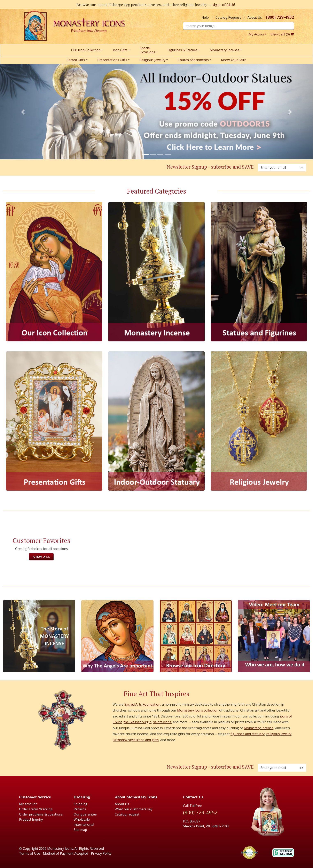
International (84, 825)
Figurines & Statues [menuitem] (182, 50)
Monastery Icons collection (198, 710)
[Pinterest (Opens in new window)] (78, 168)
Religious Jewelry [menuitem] (152, 60)
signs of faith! (224, 4)
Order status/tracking (36, 809)
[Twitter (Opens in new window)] (83, 168)
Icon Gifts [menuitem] (120, 50)
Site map (80, 830)
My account (28, 804)
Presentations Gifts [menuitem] (112, 60)
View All (41, 557)
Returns (80, 809)
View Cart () (282, 34)
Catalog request (127, 814)
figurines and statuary (248, 734)
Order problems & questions (41, 814)
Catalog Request (228, 17)
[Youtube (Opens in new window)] (88, 768)
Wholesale (82, 819)
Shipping (81, 804)
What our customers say (134, 809)
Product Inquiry (31, 819)
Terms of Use (30, 853)
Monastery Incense (259, 728)
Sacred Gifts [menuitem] (76, 60)
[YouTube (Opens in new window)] (88, 168)
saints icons (162, 722)
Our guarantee (85, 814)
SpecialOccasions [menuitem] (147, 50)
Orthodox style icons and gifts (136, 740)
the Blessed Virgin (138, 722)
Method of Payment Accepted (65, 853)
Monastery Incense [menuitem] (225, 50)
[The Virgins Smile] (117, 636)
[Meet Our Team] (274, 636)
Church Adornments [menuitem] (193, 60)
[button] (24, 112)
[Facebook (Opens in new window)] (68, 168)
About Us (255, 17)
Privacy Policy (101, 853)
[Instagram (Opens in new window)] (73, 168)
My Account (257, 34)
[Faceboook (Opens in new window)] (68, 768)
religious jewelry (279, 734)
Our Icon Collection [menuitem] (86, 50)
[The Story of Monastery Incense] (39, 636)
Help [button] (205, 17)
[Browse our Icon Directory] (196, 636)
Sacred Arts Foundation (142, 704)
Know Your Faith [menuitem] (234, 60)
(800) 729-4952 (280, 17)
